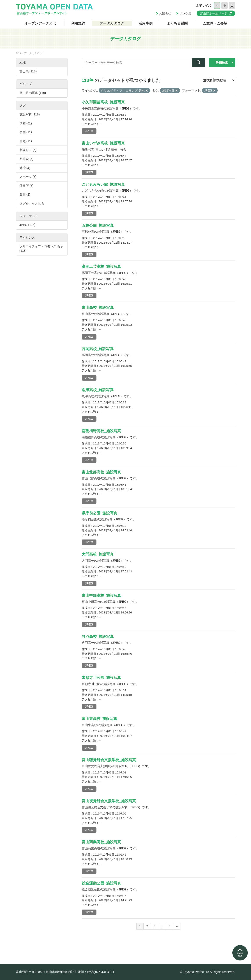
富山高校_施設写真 (98, 308)
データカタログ (112, 23)
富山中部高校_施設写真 (101, 596)
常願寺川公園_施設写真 (101, 678)
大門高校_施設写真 (98, 554)
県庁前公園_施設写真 (100, 513)
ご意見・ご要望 (215, 23)
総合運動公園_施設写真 (101, 883)
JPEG (89, 131)
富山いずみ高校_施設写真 (103, 143)
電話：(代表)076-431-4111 (96, 972)
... (162, 926)
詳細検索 (222, 63)
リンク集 (185, 13)
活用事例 (146, 23)
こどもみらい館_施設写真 (103, 184)
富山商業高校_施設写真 (101, 842)
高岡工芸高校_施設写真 (101, 267)
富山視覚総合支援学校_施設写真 (109, 801)
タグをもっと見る (32, 203)
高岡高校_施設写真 (98, 349)
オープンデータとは (40, 23)
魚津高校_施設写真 (98, 390)
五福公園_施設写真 (98, 226)
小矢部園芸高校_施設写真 (103, 102)
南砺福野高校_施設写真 (101, 431)
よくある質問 (177, 23)
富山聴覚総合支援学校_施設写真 (109, 760)
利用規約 (78, 23)
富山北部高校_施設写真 (101, 472)
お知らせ (165, 13)
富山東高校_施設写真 (100, 719)
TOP (19, 53)
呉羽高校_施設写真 (98, 637)
